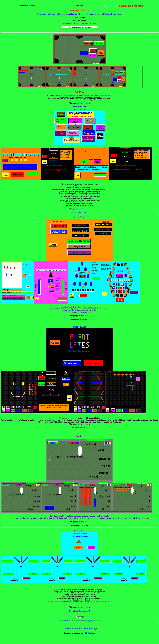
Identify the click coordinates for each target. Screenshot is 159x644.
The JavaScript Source (80, 30)
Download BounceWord (79, 611)
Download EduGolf (79, 525)
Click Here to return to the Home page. (79, 628)
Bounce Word (79, 531)
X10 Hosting (90, 633)
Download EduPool (79, 106)
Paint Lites (79, 327)
